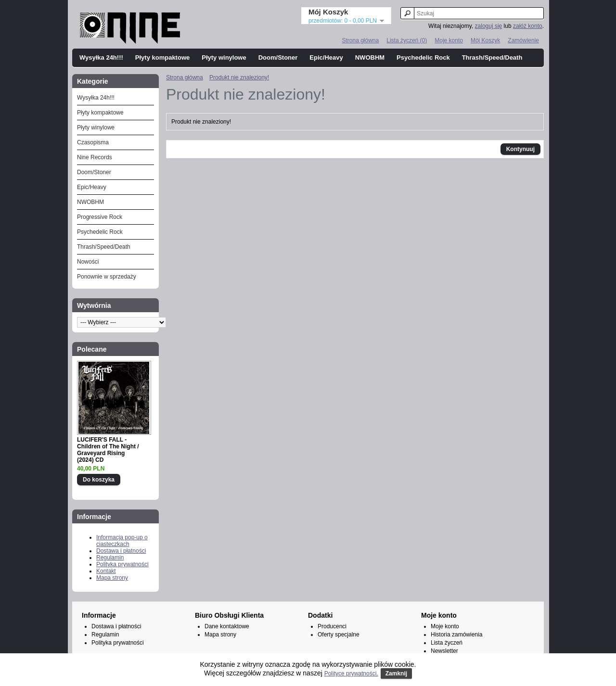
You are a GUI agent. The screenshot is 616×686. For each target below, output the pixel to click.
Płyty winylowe (224, 57)
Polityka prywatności (122, 564)
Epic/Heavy (326, 57)
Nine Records (95, 157)
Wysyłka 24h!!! (101, 57)
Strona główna (360, 40)
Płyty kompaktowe (162, 57)
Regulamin (110, 558)
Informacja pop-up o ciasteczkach (122, 541)
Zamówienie (523, 40)
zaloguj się (489, 26)
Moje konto (449, 40)
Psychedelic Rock (423, 57)
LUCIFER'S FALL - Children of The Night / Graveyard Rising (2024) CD (108, 450)
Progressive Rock (100, 217)
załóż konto (528, 26)
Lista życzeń (447, 643)
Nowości (88, 262)
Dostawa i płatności (121, 551)
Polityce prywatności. (351, 673)
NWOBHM (370, 57)
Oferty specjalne (339, 635)
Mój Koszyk (485, 40)
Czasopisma (93, 142)
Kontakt (106, 571)
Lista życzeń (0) (407, 40)
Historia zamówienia (456, 635)
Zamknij (396, 673)
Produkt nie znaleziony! (239, 77)
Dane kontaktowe (227, 626)
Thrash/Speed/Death (492, 57)
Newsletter (444, 651)
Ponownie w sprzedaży (107, 277)
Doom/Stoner (278, 57)
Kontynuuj (520, 149)
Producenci (332, 626)
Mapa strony (112, 578)
